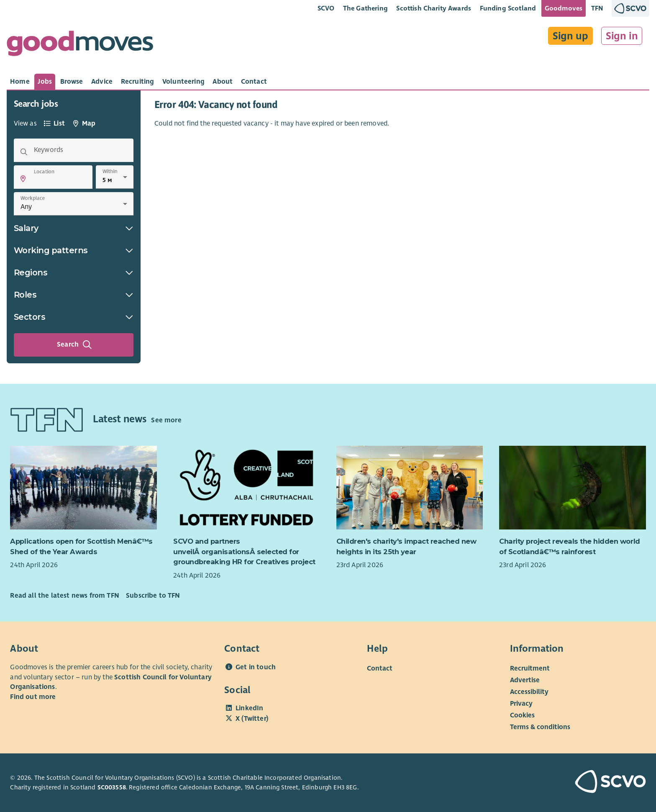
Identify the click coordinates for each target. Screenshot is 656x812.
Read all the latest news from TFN (64, 596)
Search (74, 345)
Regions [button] (74, 272)
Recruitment (530, 668)
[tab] (20, 82)
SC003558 (112, 787)
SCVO (326, 8)
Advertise (525, 680)
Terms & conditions (540, 727)
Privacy (521, 704)
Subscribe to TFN (153, 596)
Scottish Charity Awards (434, 8)
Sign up (570, 36)
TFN (597, 8)
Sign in (622, 36)
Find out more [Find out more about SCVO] (33, 697)
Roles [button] (74, 295)
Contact (380, 668)
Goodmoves (564, 8)
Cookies (522, 715)
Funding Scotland (508, 8)
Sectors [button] (74, 317)
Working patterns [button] (74, 250)
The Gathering (365, 8)
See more (166, 420)
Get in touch (256, 667)
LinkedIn (249, 708)
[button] (23, 179)
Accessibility (529, 692)
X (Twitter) (252, 719)
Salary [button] (74, 228)
